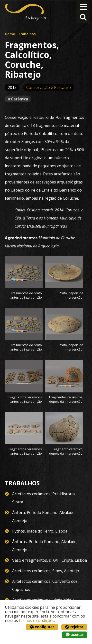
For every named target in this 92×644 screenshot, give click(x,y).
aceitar (74, 635)
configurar (42, 627)
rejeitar (74, 627)
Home (10, 34)
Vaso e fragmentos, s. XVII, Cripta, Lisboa (50, 560)
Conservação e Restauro (49, 87)
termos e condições (37, 620)
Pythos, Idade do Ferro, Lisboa (40, 531)
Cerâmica (20, 99)
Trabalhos (27, 34)
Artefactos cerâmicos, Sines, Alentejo (46, 571)
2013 (12, 87)
